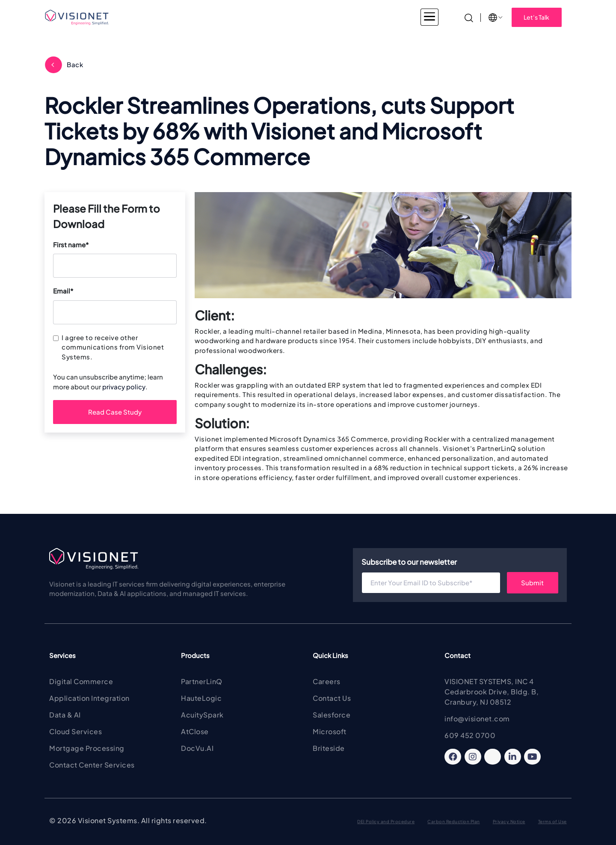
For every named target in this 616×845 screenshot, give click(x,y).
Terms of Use (552, 821)
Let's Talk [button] (536, 17)
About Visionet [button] (366, 17)
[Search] (469, 17)
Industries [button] (181, 17)
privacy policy (124, 387)
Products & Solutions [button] (293, 17)
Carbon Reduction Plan (454, 821)
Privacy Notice (509, 821)
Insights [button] (420, 17)
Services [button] (230, 17)
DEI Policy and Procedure (386, 821)
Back (75, 64)
